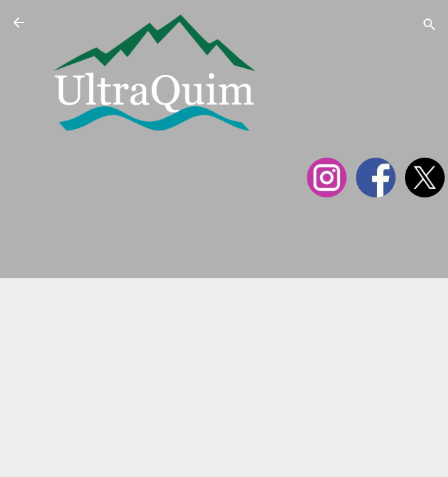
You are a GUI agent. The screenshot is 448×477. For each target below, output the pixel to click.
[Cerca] (429, 27)
